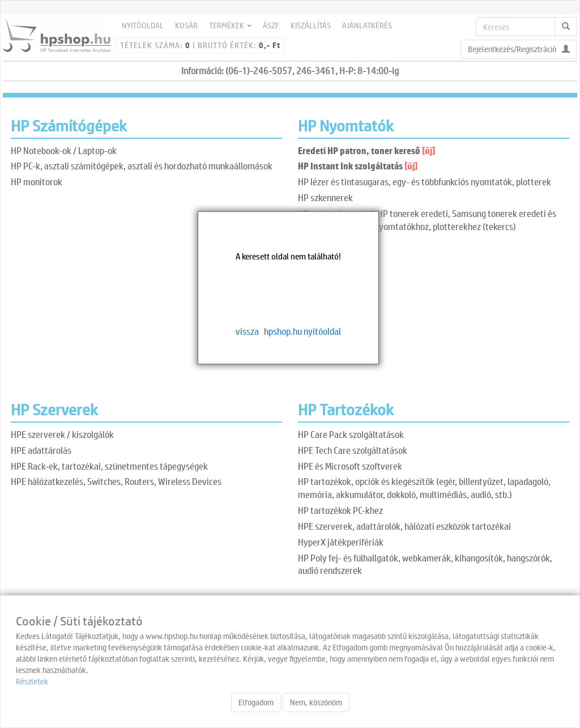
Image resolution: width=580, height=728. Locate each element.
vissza (247, 331)
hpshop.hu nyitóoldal (302, 331)
